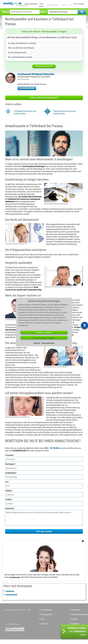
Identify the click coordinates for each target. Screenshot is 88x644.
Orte (43, 4)
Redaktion (75, 624)
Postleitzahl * (11, 473)
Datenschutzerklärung (77, 614)
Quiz (69, 4)
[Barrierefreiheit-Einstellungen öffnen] (85, 325)
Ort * (7, 482)
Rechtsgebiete (32, 4)
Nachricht (10, 508)
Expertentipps (52, 4)
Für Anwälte (79, 4)
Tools (63, 4)
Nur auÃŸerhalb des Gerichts (20, 57)
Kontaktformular (15, 577)
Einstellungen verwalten (44, 338)
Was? (6, 12)
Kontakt (74, 619)
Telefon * (9, 491)
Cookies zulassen (44, 333)
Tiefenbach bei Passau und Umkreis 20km (25, 112)
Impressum (76, 610)
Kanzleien (45, 624)
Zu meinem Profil (27, 88)
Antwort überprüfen (44, 66)
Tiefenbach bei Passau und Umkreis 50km (64, 112)
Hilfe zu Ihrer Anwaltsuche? (44, 98)
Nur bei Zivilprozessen (17, 53)
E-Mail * (9, 499)
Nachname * (11, 464)
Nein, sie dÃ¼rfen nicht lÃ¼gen (21, 48)
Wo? (43, 12)
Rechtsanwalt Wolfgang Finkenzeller (36, 74)
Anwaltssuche (46, 610)
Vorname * (10, 455)
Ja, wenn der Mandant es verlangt (22, 43)
